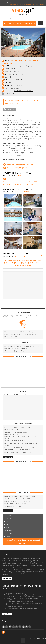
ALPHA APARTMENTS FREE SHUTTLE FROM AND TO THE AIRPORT (21, 444)
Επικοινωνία (32, 351)
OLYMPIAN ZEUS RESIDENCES (14, 448)
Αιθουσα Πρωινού (25, 260)
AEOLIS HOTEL (32, 496)
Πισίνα (8, 260)
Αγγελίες (7, 521)
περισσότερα (8, 457)
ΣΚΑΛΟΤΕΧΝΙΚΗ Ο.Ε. (19, 496)
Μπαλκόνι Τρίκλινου (35, 263)
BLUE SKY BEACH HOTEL (27, 501)
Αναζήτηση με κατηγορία (12, 334)
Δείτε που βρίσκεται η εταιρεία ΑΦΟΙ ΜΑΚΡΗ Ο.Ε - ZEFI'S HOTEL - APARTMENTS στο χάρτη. (22, 183)
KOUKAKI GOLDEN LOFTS (17, 427)
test (6, 427)
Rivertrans (8, 496)
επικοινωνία (36, 5)
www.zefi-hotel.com (14, 88)
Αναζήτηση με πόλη (11, 337)
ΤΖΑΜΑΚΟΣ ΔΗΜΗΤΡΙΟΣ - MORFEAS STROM (18, 450)
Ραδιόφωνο (8, 534)
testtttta (29, 427)
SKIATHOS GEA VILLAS (12, 430)
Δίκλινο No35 (36, 260)
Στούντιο (17, 263)
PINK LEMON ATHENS (12, 434)
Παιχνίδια (8, 531)
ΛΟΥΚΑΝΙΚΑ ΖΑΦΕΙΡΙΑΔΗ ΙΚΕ (23, 499)
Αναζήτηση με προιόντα (29, 334)
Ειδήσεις (7, 527)
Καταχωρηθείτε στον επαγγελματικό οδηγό (20, 23)
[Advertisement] (23, 285)
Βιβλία (7, 524)
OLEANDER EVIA (29, 448)
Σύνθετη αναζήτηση (27, 332)
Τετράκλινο (19, 266)
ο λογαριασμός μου (14, 5)
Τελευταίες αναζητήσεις (12, 351)
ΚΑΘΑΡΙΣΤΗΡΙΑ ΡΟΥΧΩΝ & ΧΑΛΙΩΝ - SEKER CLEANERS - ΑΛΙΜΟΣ (21, 438)
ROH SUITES (9, 499)
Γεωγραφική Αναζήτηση (12, 332)
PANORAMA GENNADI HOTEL (14, 506)
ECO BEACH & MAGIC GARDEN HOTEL (16, 432)
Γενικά (7, 346)
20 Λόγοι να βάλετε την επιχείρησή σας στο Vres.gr (26, 346)
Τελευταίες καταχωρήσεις (21, 349)
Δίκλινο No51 (9, 263)
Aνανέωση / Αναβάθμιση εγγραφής (20, 164)
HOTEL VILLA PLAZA (11, 504)
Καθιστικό (15, 260)
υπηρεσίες (29, 5)
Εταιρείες (8, 515)
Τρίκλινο (24, 263)
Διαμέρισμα (27, 266)
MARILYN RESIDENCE (11, 501)
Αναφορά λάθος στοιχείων (17, 168)
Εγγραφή (24, 351)
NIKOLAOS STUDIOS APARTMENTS (15, 441)
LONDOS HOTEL (10, 452)
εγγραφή (22, 5)
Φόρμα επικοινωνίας (16, 85)
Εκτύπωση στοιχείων (11, 94)
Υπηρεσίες (8, 349)
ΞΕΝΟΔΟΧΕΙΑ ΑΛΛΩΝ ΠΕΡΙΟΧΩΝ (24, 91)
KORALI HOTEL (23, 504)
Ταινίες (7, 537)
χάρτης (42, 5)
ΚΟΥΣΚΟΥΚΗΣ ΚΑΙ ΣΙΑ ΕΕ (24, 452)
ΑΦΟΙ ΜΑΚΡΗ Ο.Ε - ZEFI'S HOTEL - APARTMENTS (17, 394)
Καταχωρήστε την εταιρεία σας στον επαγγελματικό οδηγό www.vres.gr (23, 542)
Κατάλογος (8, 518)
